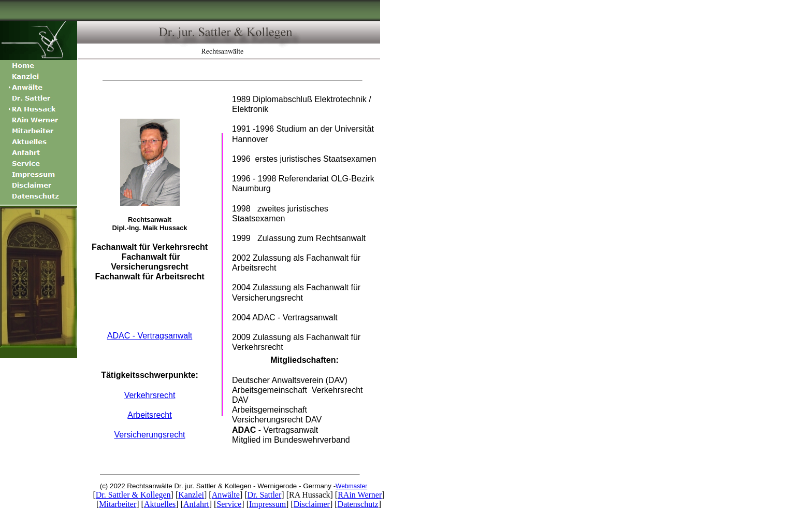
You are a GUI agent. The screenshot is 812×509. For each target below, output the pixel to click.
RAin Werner (360, 495)
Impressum (267, 504)
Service (229, 504)
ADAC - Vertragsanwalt (150, 336)
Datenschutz (358, 504)
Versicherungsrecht (150, 435)
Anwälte (226, 495)
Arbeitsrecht (149, 415)
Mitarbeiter (118, 504)
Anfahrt (196, 504)
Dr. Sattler (265, 495)
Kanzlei (191, 495)
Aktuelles (160, 504)
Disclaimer (312, 504)
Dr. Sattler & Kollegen (133, 495)
